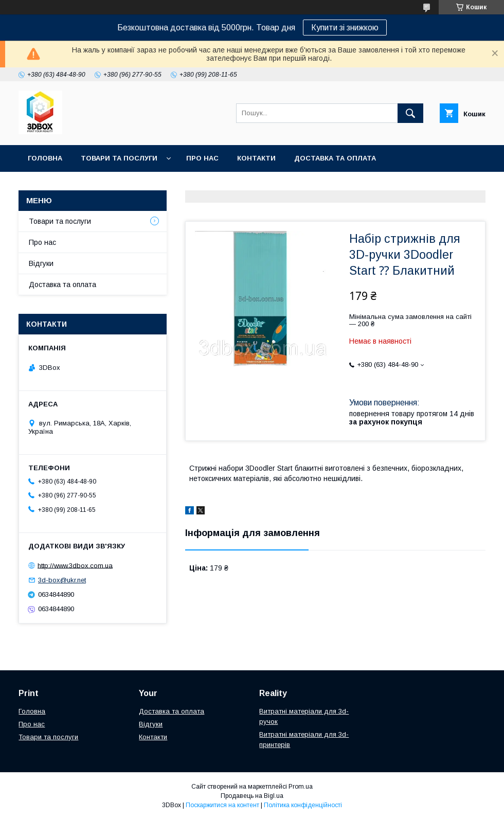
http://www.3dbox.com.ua (75, 565)
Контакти (256, 158)
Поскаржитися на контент (222, 805)
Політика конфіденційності (303, 805)
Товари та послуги (119, 158)
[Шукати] (410, 113)
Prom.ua (301, 787)
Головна (45, 158)
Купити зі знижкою (345, 28)
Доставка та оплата (335, 158)
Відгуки (41, 263)
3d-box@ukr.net (62, 580)
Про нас (202, 158)
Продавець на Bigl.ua (252, 796)
